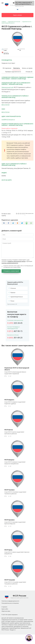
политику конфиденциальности (10, 263)
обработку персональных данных (17, 261)
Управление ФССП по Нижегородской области (17, 369)
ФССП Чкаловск (10, 490)
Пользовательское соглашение (10, 603)
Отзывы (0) (29, 72)
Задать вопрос (17, 15)
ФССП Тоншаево (10, 580)
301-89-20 (15, 338)
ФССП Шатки (9, 430)
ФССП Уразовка (9, 520)
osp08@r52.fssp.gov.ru (8, 119)
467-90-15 (15, 331)
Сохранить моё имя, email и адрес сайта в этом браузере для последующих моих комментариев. (18, 266)
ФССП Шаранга (9, 400)
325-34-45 (15, 323)
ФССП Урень (8, 550)
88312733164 (6, 105)
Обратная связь (6, 611)
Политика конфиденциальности (10, 601)
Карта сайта (5, 609)
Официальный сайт (8, 87)
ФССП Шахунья (9, 460)
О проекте (4, 607)
